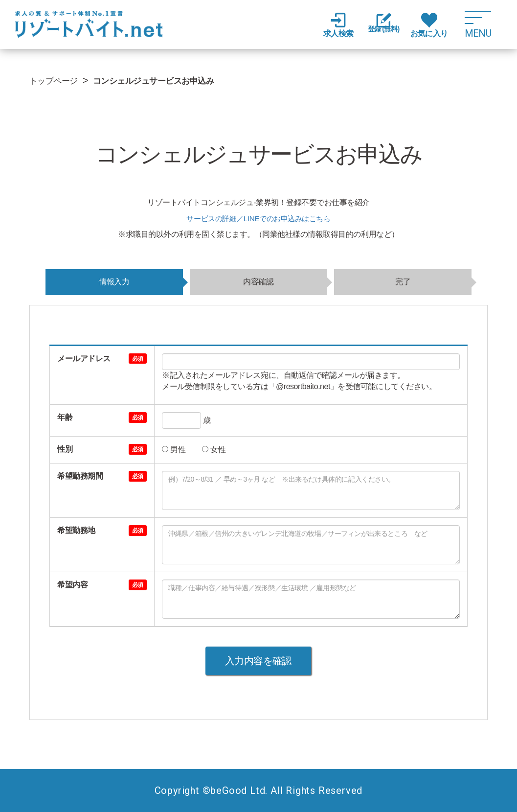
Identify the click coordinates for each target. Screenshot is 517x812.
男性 (174, 450)
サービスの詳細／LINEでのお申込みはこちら (258, 219)
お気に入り (429, 25)
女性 (214, 450)
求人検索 (331, 25)
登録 (380, 26)
